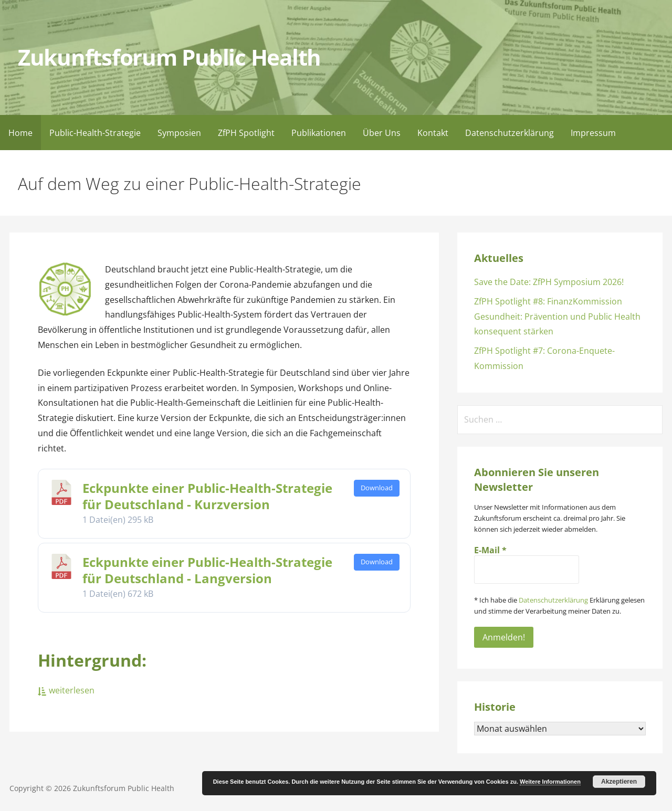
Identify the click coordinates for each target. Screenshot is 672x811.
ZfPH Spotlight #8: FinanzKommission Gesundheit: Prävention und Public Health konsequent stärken (557, 317)
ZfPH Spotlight (246, 133)
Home (20, 133)
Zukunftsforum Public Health (169, 57)
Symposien (179, 133)
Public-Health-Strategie (95, 133)
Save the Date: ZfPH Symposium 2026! (549, 282)
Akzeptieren (619, 782)
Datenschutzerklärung (510, 133)
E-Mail (490, 550)
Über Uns (382, 133)
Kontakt (433, 133)
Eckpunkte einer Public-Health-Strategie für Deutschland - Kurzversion (207, 496)
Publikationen (319, 133)
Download (377, 488)
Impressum (593, 133)
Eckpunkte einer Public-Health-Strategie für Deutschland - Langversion (207, 570)
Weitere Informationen (550, 782)
